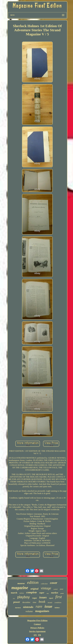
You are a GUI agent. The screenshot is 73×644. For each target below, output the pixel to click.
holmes (57, 608)
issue (48, 606)
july (14, 598)
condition (58, 602)
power (17, 602)
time (35, 602)
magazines (42, 611)
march (14, 593)
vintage (46, 588)
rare (39, 606)
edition (33, 582)
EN (35, 635)
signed (51, 598)
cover (54, 583)
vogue (35, 598)
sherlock (18, 608)
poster (62, 593)
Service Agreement (37, 631)
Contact (37, 624)
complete (32, 592)
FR (40, 635)
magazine (20, 588)
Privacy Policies (37, 628)
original (34, 589)
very (48, 593)
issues (43, 597)
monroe (21, 583)
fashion (22, 593)
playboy (23, 597)
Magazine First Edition (37, 621)
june (62, 589)
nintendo (28, 607)
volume (29, 611)
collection (44, 584)
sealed (55, 589)
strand (50, 602)
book (42, 602)
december (26, 602)
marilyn (55, 593)
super (42, 593)
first (59, 597)
